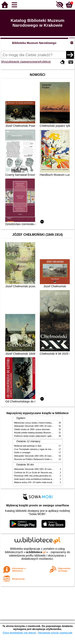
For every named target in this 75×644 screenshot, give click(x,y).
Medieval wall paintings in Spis (28, 446)
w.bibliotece (36, 552)
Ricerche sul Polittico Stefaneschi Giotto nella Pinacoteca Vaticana (44, 459)
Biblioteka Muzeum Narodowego (34, 43)
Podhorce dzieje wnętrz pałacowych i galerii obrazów (38, 436)
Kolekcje (45, 62)
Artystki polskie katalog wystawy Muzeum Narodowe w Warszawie (44, 433)
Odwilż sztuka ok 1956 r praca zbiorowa (32, 429)
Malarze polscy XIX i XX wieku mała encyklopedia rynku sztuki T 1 (44, 482)
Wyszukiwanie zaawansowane (20, 62)
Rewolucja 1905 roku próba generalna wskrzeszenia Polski (40, 476)
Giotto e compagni (22, 453)
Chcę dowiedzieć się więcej (19, 633)
